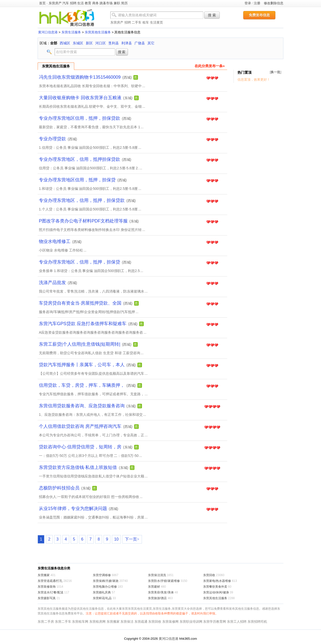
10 (116, 539)
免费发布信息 (259, 15)
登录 (248, 3)
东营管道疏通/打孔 (50, 581)
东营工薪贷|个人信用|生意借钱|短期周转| (80, 344)
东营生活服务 (71, 32)
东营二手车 (63, 622)
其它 (151, 43)
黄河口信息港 (48, 32)
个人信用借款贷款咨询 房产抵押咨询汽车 (80, 426)
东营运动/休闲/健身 (216, 592)
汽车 (66, 3)
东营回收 (209, 575)
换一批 (275, 72)
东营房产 (55, 3)
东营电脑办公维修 (105, 587)
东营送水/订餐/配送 (51, 592)
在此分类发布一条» (210, 66)
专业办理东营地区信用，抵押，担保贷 (77, 180)
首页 (42, 3)
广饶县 (140, 43)
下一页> (132, 539)
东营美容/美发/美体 (161, 592)
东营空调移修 (102, 575)
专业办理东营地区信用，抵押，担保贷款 (79, 118)
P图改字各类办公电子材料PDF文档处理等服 (83, 221)
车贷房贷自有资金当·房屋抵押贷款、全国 (80, 303)
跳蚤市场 (106, 3)
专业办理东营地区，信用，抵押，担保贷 (79, 262)
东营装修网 (170, 622)
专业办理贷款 (52, 139)
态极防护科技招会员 (59, 488)
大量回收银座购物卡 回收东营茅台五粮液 (80, 98)
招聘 (73, 3)
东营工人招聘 (237, 622)
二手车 (137, 22)
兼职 (117, 3)
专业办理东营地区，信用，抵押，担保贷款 (82, 200)
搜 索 (212, 15)
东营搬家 (44, 575)
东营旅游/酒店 (157, 598)
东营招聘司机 (257, 622)
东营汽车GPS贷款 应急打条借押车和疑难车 (83, 324)
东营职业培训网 (191, 622)
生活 (81, 3)
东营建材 (154, 587)
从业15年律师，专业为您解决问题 (73, 508)
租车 (146, 22)
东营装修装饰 (47, 587)
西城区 (65, 43)
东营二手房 (46, 622)
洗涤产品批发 (52, 283)
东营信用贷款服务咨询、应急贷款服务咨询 (82, 406)
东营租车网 (80, 622)
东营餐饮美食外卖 (215, 587)
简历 (124, 3)
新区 (89, 43)
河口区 (101, 43)
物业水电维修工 (55, 241)
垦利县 (114, 43)
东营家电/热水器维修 (217, 581)
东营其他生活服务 (98, 32)
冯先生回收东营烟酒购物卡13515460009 (80, 77)
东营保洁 (127, 622)
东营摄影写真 (47, 598)
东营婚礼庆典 (102, 592)
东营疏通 (141, 622)
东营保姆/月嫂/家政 (106, 581)
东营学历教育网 (215, 622)
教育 (88, 3)
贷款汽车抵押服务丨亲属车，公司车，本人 (82, 365)
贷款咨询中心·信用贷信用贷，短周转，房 (80, 447)
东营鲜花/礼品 (102, 598)
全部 (54, 43)
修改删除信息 (274, 3)
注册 (257, 3)
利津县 (127, 43)
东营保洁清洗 (157, 575)
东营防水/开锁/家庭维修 (164, 581)
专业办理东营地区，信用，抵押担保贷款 (79, 159)
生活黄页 (156, 22)
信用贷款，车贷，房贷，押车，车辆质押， (82, 385)
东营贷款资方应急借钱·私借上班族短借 (78, 467)
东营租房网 (97, 622)
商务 (96, 3)
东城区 (78, 43)
